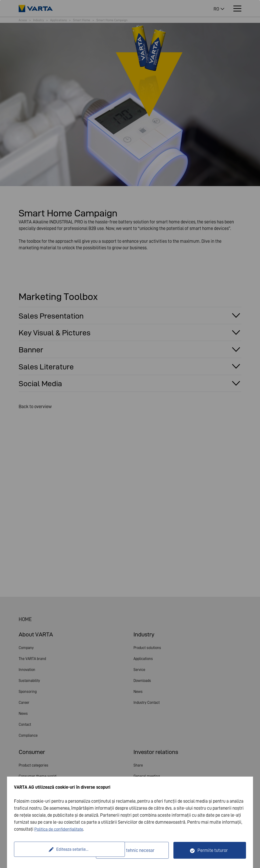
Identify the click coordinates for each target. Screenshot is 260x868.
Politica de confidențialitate (61, 829)
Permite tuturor (213, 850)
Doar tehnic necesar (135, 850)
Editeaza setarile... (56, 850)
